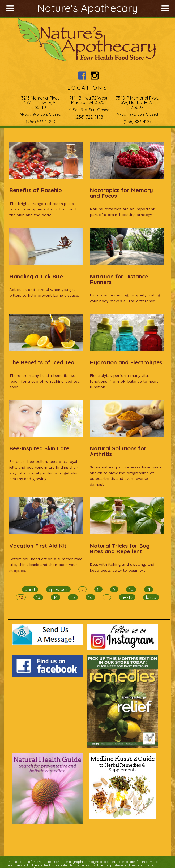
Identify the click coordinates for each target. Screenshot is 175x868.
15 (73, 597)
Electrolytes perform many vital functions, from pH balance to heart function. (124, 381)
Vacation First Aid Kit (38, 546)
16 (90, 597)
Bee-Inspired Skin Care (39, 448)
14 (56, 597)
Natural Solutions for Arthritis (118, 451)
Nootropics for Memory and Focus (121, 193)
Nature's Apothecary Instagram (95, 75)
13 (38, 597)
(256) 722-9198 (89, 117)
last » (151, 597)
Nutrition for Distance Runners (119, 279)
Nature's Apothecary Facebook (82, 75)
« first (30, 589)
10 (131, 589)
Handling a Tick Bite (36, 276)
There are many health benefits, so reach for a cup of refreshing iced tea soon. (44, 381)
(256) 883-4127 (137, 122)
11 (148, 589)
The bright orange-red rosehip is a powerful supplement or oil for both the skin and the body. (43, 209)
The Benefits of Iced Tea (42, 362)
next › (127, 597)
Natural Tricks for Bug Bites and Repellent (120, 548)
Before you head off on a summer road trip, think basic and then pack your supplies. (46, 565)
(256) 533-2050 (40, 122)
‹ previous (58, 589)
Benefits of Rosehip (36, 190)
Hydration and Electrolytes (126, 362)
